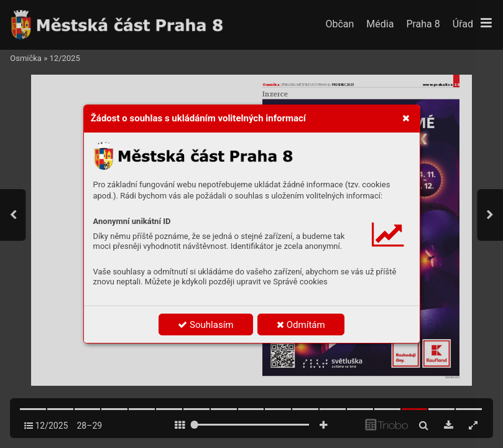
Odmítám (301, 325)
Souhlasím (205, 325)
